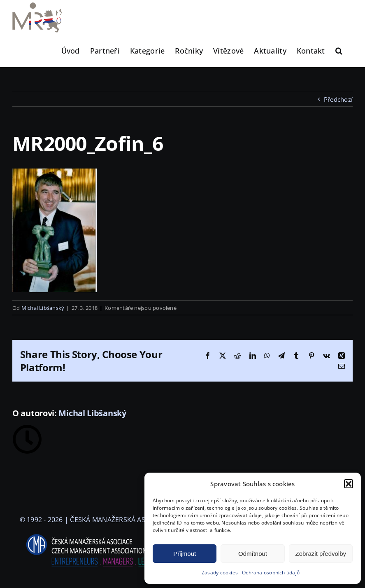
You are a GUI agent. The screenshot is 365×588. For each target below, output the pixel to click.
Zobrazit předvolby (321, 554)
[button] (349, 484)
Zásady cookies (220, 573)
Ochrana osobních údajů (271, 573)
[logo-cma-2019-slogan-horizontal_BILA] (94, 534)
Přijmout (185, 554)
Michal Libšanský (43, 308)
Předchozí (338, 99)
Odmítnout (253, 554)
